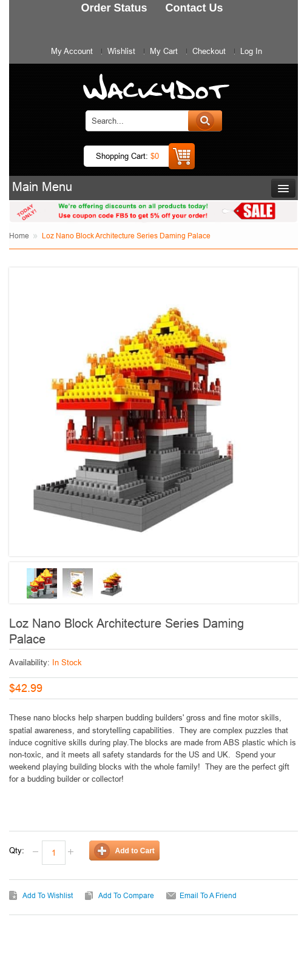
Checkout (209, 51)
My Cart (164, 51)
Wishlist (121, 51)
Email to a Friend (208, 895)
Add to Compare (126, 895)
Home (19, 236)
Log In (251, 51)
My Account (72, 51)
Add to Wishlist (48, 895)
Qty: (17, 850)
